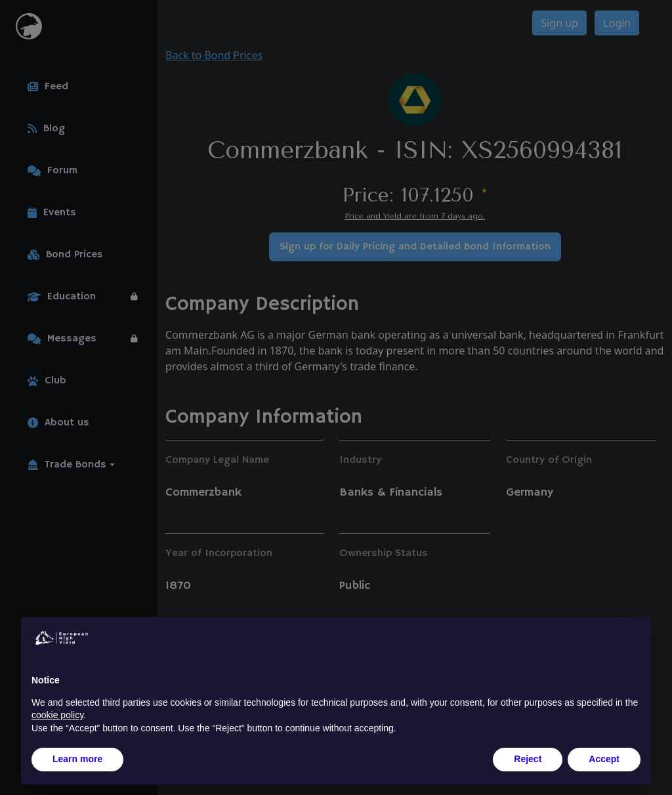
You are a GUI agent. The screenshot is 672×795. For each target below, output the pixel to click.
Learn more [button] (77, 759)
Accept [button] (604, 759)
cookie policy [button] (57, 715)
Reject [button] (528, 759)
